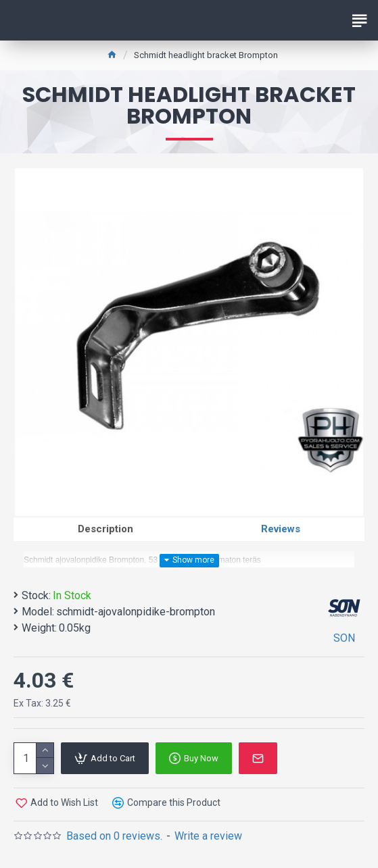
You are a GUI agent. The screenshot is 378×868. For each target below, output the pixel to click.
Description (105, 529)
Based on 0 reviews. (114, 836)
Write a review (208, 836)
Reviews (281, 529)
